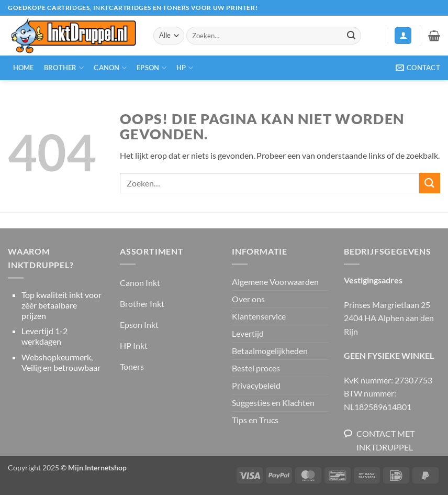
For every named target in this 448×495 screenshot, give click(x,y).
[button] (403, 36)
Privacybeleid (256, 385)
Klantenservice (259, 316)
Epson (152, 68)
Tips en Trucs (255, 420)
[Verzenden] (351, 36)
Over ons (248, 299)
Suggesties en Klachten (273, 403)
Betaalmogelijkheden (270, 351)
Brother (64, 68)
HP (185, 68)
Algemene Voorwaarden (275, 282)
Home (24, 68)
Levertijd (248, 333)
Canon (110, 68)
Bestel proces (256, 368)
